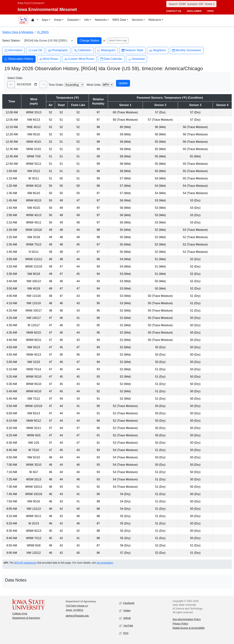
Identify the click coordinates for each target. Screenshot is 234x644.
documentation (105, 563)
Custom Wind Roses (79, 59)
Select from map (118, 40)
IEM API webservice (26, 563)
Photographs (58, 50)
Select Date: (15, 78)
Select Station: (11, 41)
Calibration (83, 50)
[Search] (191, 4)
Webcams (155, 20)
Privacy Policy (180, 624)
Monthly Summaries (186, 50)
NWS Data (119, 20)
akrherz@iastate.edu (77, 616)
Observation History (19, 59)
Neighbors (158, 50)
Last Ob (35, 50)
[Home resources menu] (35, 20)
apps (210, 11)
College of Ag (20, 614)
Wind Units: (94, 85)
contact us (174, 11)
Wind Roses (49, 59)
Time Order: (56, 85)
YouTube (126, 626)
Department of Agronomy (26, 618)
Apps (45, 20)
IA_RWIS (43, 32)
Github (125, 618)
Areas (58, 20)
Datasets (73, 20)
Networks (101, 20)
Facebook (127, 603)
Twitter (125, 611)
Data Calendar (111, 59)
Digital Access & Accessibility (189, 628)
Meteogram (106, 50)
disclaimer (194, 11)
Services (137, 20)
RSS (124, 633)
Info (87, 20)
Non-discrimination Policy (187, 619)
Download (137, 59)
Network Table (132, 50)
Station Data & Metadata (18, 32)
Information (13, 50)
